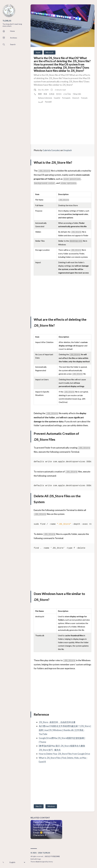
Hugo (39, 859)
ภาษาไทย (67, 94)
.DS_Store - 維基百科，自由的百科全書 (57, 722)
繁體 (40, 94)
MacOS (39, 806)
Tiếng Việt (77, 94)
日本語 (52, 94)
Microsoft (50, 52)
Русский (48, 102)
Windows (51, 806)
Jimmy (51, 862)
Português (66, 98)
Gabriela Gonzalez (51, 150)
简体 (45, 94)
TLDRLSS (7, 21)
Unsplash (67, 150)
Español (57, 98)
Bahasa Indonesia (45, 98)
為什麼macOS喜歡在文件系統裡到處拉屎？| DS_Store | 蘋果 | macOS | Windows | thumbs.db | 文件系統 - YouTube (65, 730)
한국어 (59, 94)
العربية (41, 102)
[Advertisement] (63, 124)
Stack (38, 862)
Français (84, 98)
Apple (38, 52)
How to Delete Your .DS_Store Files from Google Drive (64, 754)
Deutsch (76, 98)
